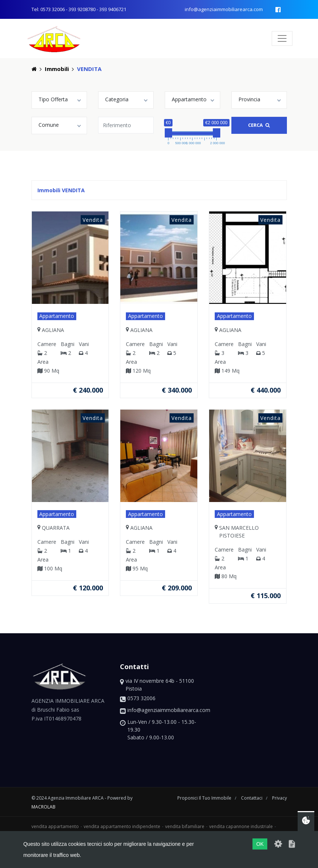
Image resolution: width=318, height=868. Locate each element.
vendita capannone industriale (241, 826)
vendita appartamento (55, 826)
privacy (279, 798)
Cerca (259, 125)
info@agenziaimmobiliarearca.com (224, 9)
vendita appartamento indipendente (122, 826)
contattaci (252, 798)
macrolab (43, 807)
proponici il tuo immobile (205, 798)
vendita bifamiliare (185, 826)
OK (260, 844)
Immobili (57, 69)
